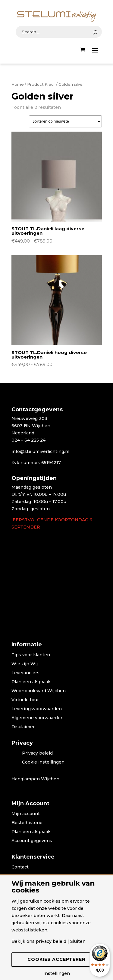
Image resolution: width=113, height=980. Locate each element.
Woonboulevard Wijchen (39, 691)
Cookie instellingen (43, 762)
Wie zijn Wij (25, 664)
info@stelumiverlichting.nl (40, 451)
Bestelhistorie (27, 823)
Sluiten (78, 941)
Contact (20, 867)
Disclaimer (23, 727)
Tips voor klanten (31, 655)
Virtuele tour (25, 700)
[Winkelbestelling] (65, 121)
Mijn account (26, 814)
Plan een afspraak (31, 682)
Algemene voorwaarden (38, 718)
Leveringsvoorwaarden (37, 709)
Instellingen (57, 973)
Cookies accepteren (56, 959)
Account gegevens (32, 841)
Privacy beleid (37, 753)
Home (18, 84)
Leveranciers (25, 673)
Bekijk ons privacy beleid (39, 941)
